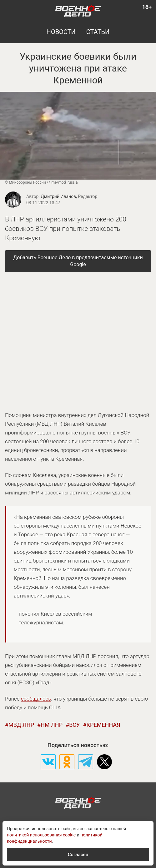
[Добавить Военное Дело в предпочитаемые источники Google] (78, 261)
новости (61, 32)
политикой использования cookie (41, 835)
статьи (98, 32)
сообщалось (36, 699)
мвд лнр (21, 725)
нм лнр (52, 725)
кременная (103, 725)
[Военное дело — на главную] (78, 11)
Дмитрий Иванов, (69, 196)
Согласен (78, 855)
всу (74, 725)
